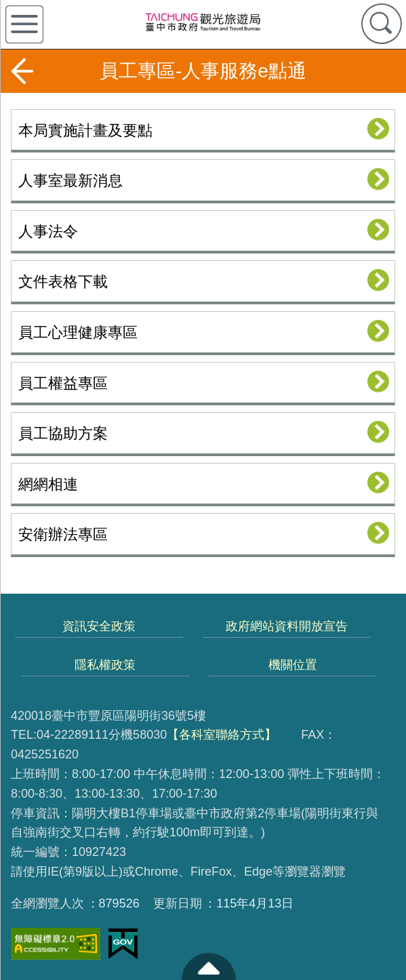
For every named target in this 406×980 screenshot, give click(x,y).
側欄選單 (24, 24)
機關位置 (293, 665)
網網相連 (48, 484)
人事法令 (48, 231)
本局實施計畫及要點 (85, 130)
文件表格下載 (63, 282)
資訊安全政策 (99, 626)
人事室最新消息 (70, 181)
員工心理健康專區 (78, 332)
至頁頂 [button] (209, 966)
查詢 (382, 24)
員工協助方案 (63, 433)
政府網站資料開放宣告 (287, 626)
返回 (22, 71)
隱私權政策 (105, 665)
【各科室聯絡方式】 (222, 735)
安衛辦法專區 (63, 534)
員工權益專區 (63, 383)
